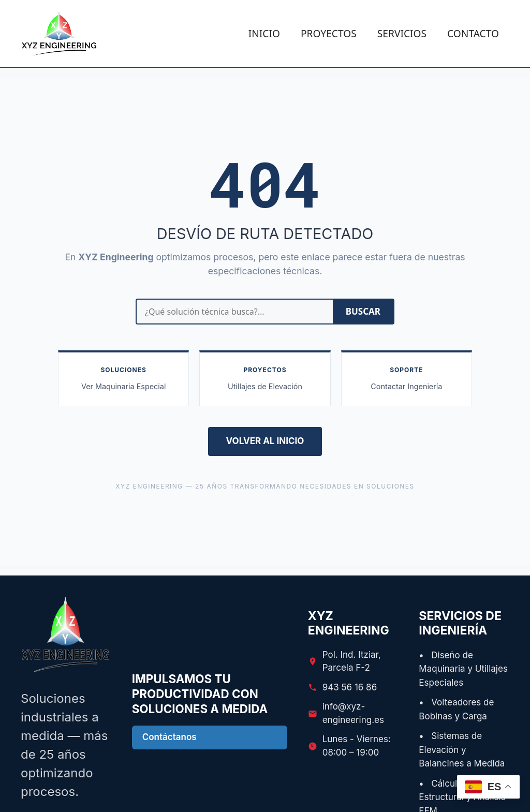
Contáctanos (170, 737)
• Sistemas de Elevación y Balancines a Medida (462, 750)
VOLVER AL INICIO (265, 441)
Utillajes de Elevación (265, 386)
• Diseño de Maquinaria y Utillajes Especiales (463, 669)
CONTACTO (473, 33)
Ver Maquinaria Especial (123, 386)
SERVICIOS (402, 33)
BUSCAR (363, 311)
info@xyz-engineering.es (353, 713)
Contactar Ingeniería (406, 386)
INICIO (264, 33)
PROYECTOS (329, 33)
